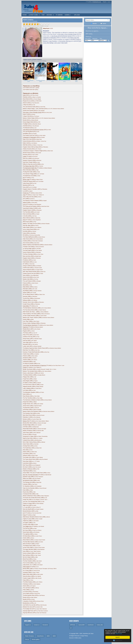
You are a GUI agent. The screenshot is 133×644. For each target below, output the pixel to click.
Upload (77, 15)
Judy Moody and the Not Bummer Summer (61, 36)
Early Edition (26, 306)
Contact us (37, 625)
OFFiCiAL (73, 625)
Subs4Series (40, 636)
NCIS (24, 220)
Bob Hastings (50, 43)
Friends (25, 367)
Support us (28, 625)
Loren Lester (57, 43)
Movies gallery (36, 639)
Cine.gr (27, 639)
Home (25, 15)
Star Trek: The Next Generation (31, 475)
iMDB (48, 636)
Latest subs (33, 15)
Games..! (68, 15)
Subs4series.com (97, 2)
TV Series (59, 15)
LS (71, 628)
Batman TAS (26, 421)
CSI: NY (25, 204)
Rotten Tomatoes (29, 636)
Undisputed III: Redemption (50, 38)
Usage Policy (84, 636)
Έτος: (101, 39)
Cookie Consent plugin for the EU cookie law (118, 640)
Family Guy (26, 193)
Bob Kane (68, 41)
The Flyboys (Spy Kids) (73, 38)
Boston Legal (26, 180)
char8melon (91, 625)
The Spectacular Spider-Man (30, 168)
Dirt (24, 178)
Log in (109, 2)
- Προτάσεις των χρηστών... (92, 31)
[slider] (36, 24)
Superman (25, 327)
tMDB (54, 636)
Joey (24, 195)
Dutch (80, 33)
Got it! (118, 637)
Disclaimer (45, 625)
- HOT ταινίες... (89, 34)
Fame (24, 515)
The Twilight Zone (27, 526)
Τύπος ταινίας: (88, 39)
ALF (24, 513)
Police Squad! (26, 567)
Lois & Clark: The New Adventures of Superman (35, 365)
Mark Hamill (64, 43)
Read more (120, 634)
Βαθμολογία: (95, 39)
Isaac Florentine (53, 41)
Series (103, 23)
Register (105, 2)
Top (43, 15)
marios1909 (81, 625)
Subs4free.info (86, 634)
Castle (25, 156)
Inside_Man (100, 625)
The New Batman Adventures (30, 325)
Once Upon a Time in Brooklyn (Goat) (67, 34)
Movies (49, 15)
